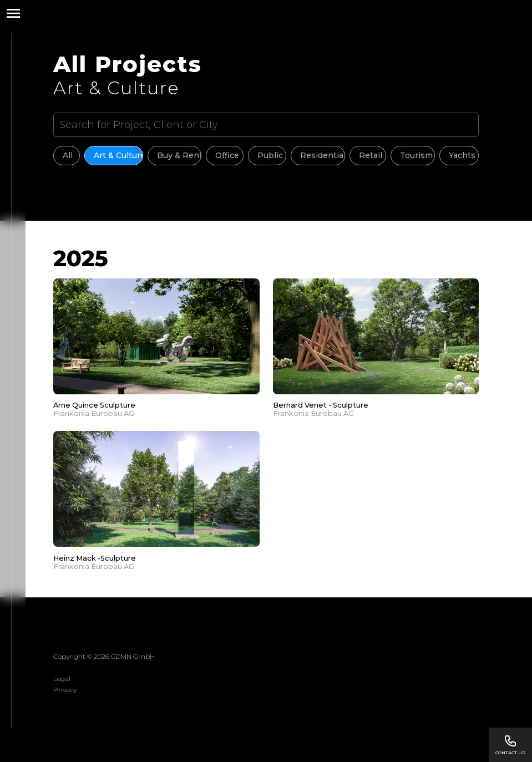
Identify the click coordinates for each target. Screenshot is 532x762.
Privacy (65, 690)
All (68, 155)
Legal (62, 679)
